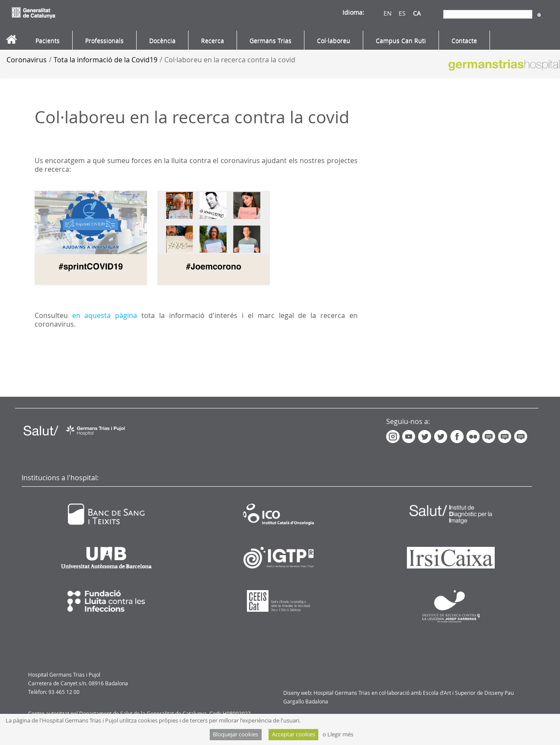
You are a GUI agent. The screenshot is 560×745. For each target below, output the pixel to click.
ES (402, 13)
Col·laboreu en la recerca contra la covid (230, 60)
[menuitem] (48, 41)
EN (388, 13)
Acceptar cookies (294, 734)
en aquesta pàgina (105, 315)
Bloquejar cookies (235, 734)
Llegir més (340, 734)
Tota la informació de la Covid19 (106, 60)
